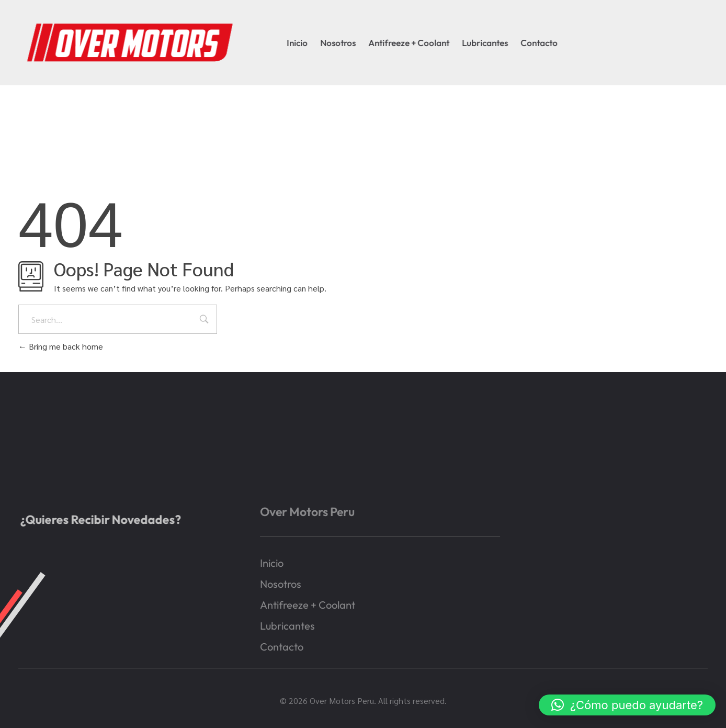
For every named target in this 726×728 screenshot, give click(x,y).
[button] (627, 705)
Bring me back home (61, 346)
